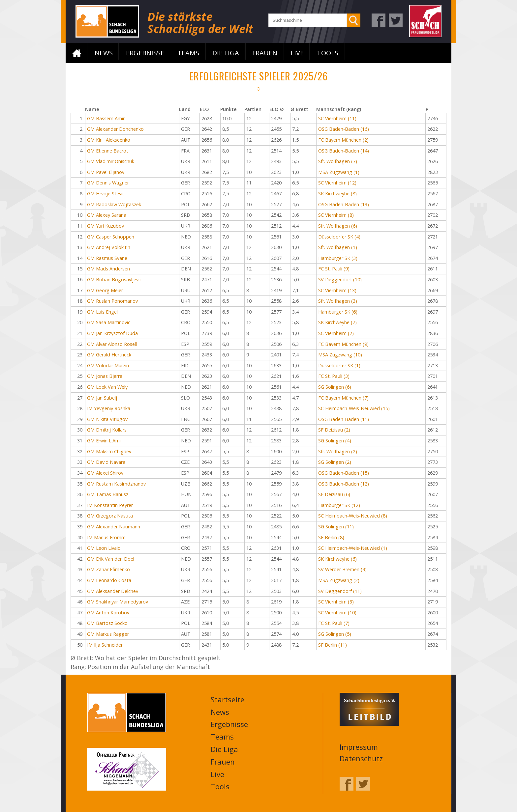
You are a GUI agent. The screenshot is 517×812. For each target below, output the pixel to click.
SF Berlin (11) (333, 645)
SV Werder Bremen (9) (342, 569)
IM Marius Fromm (106, 537)
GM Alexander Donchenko (115, 129)
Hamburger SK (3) (338, 258)
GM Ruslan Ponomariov (112, 301)
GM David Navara (106, 462)
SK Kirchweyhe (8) (337, 194)
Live (297, 53)
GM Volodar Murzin (108, 365)
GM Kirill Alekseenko (109, 140)
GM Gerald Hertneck (109, 355)
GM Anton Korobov (108, 613)
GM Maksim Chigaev (109, 451)
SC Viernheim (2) (336, 333)
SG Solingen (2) (335, 462)
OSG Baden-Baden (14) (344, 151)
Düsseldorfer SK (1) (339, 365)
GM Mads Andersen (108, 269)
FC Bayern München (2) (343, 140)
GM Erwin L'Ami (104, 441)
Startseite (77, 53)
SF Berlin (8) (331, 537)
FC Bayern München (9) (343, 344)
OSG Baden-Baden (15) (344, 473)
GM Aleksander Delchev (113, 591)
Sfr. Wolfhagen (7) (338, 161)
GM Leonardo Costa (109, 580)
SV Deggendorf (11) (340, 591)
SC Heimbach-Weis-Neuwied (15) (354, 408)
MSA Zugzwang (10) (340, 355)
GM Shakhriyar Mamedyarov (118, 602)
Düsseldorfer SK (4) (339, 237)
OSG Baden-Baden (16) (344, 129)
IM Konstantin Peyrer (110, 505)
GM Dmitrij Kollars (107, 430)
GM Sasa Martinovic (109, 322)
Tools (328, 53)
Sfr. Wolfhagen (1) (338, 247)
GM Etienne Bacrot (108, 151)
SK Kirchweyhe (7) (337, 322)
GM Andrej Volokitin (109, 247)
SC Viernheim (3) (336, 602)
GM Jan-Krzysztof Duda (112, 333)
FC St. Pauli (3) (334, 376)
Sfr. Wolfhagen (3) (338, 301)
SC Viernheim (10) (337, 613)
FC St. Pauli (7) (334, 623)
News (104, 53)
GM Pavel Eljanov (106, 172)
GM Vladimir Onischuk (111, 161)
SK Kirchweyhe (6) (337, 559)
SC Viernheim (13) (337, 290)
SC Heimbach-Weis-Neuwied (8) (353, 516)
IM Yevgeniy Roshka (109, 408)
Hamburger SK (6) (338, 312)
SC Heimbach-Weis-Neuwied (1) (353, 548)
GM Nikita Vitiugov (107, 419)
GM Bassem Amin (106, 118)
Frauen (265, 53)
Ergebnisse (145, 53)
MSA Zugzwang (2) (339, 580)
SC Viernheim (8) (336, 215)
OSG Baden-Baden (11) (344, 419)
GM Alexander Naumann (114, 527)
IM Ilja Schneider (105, 645)
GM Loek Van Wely (107, 387)
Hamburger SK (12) (339, 505)
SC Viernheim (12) (337, 183)
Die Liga (226, 53)
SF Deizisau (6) (334, 494)
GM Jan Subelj (102, 398)
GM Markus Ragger (108, 634)
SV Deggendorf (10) (340, 280)
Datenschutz (361, 758)
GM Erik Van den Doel (111, 559)
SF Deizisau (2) (334, 430)
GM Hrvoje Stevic (106, 194)
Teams (188, 53)
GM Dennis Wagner (108, 183)
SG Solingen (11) (336, 527)
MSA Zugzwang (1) (339, 172)
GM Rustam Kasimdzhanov (116, 484)
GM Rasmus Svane (107, 258)
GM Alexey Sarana (107, 215)
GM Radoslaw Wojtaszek (114, 204)
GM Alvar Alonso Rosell (112, 344)
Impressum (359, 747)
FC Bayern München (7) (343, 398)
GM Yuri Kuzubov (106, 226)
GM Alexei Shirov (105, 473)
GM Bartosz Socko (107, 623)
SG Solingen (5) (335, 634)
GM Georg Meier (105, 290)
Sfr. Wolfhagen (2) (338, 451)
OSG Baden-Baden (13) (344, 204)
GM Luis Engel (102, 312)
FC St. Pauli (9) (334, 269)
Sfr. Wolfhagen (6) (338, 226)
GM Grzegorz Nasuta (110, 516)
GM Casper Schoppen (111, 237)
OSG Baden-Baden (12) (344, 484)
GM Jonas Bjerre (105, 376)
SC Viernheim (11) (337, 118)
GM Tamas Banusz (108, 494)
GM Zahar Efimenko (108, 569)
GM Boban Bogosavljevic (114, 280)
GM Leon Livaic (104, 548)
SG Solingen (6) (335, 387)
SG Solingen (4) (335, 441)
